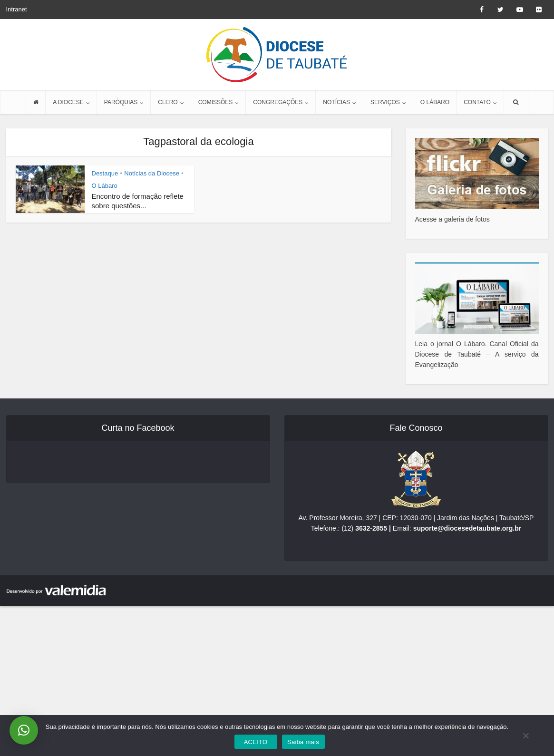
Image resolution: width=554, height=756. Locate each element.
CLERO (168, 102)
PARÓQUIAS (121, 102)
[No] (525, 736)
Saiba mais (303, 742)
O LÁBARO (435, 102)
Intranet (17, 9)
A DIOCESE (68, 102)
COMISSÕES (216, 102)
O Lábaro (105, 186)
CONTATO (477, 102)
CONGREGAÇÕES (278, 102)
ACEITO (256, 742)
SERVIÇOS (385, 102)
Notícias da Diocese (152, 173)
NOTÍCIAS (336, 102)
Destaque (105, 173)
